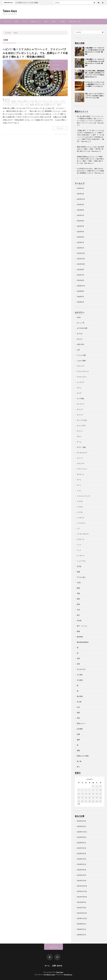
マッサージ (81, 555)
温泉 (78, 658)
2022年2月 (80, 242)
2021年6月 (80, 280)
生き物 (79, 702)
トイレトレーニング (83, 496)
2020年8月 (80, 291)
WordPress (68, 975)
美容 (46, 22)
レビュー (17, 105)
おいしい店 (81, 323)
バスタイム (14, 103)
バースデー (21, 103)
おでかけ (80, 333)
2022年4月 (80, 232)
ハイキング (81, 518)
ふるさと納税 (81, 361)
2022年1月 (80, 248)
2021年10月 (81, 264)
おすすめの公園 (82, 328)
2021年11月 (81, 259)
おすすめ (20, 101)
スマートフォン (82, 469)
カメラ (79, 393)
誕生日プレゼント (51, 105)
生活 (17, 22)
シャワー (56, 101)
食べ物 (79, 761)
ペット (25, 22)
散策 (78, 599)
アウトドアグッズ (83, 371)
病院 (78, 713)
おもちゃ (80, 339)
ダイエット (81, 474)
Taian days (10, 11)
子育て (54, 22)
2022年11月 (81, 199)
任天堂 (79, 566)
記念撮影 (80, 729)
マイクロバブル (58, 103)
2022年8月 (80, 210)
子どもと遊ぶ (81, 577)
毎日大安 (37, 105)
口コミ (22, 105)
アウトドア (81, 366)
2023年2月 (80, 194)
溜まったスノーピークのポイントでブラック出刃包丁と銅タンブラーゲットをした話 (95, 96)
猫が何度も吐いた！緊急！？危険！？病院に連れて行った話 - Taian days (90, 161)
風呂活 (59, 105)
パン (78, 528)
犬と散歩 (80, 675)
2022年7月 (80, 215)
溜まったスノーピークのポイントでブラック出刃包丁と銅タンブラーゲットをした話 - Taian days (90, 121)
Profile (63, 22)
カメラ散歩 (81, 398)
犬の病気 (80, 680)
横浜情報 (80, 637)
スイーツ (80, 458)
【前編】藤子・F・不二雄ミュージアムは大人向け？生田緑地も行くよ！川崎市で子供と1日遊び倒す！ (90, 133)
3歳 (5, 101)
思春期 (32, 105)
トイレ (79, 491)
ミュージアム (81, 561)
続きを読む (60, 128)
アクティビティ (82, 377)
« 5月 (79, 804)
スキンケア (60, 61)
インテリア (81, 382)
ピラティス (81, 539)
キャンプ (8, 22)
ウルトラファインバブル (46, 101)
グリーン (80, 431)
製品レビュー (36, 22)
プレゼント (38, 103)
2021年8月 (80, 269)
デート (79, 480)
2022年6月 (80, 221)
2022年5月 (80, 226)
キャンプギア (81, 426)
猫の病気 (80, 696)
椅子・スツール (82, 626)
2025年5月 (80, 188)
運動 (78, 750)
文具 (78, 610)
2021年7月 (80, 275)
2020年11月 (81, 286)
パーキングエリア (83, 534)
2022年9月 (80, 204)
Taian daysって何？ (75, 22)
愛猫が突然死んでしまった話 (86, 147)
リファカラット (9, 105)
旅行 (78, 615)
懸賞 (78, 588)
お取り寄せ (81, 344)
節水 (42, 105)
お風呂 (25, 101)
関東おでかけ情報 (83, 756)
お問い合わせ (57, 966)
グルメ (79, 436)
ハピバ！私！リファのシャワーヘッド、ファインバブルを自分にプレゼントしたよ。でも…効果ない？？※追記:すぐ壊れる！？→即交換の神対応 (35, 53)
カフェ (79, 388)
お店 (78, 350)
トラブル (80, 501)
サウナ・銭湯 (81, 447)
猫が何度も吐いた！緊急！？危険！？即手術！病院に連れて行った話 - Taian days (90, 149)
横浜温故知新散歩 (83, 642)
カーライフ (81, 404)
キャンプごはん (82, 420)
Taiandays (13, 101)
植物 (78, 631)
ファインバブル (30, 103)
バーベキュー (81, 523)
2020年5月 (80, 297)
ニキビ (8, 103)
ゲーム (79, 442)
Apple (79, 317)
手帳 (78, 593)
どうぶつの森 (81, 355)
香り (78, 767)
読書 (78, 734)
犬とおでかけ (81, 669)
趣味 (78, 740)
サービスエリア (82, 453)
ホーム (47, 966)
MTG (9, 101)
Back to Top (53, 947)
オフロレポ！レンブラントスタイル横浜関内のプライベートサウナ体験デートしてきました (95, 84)
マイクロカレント (47, 103)
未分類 (79, 620)
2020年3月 (80, 302)
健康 (78, 572)
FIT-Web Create (50, 975)
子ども (27, 105)
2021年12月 (81, 253)
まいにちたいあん (33, 101)
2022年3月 (80, 237)
